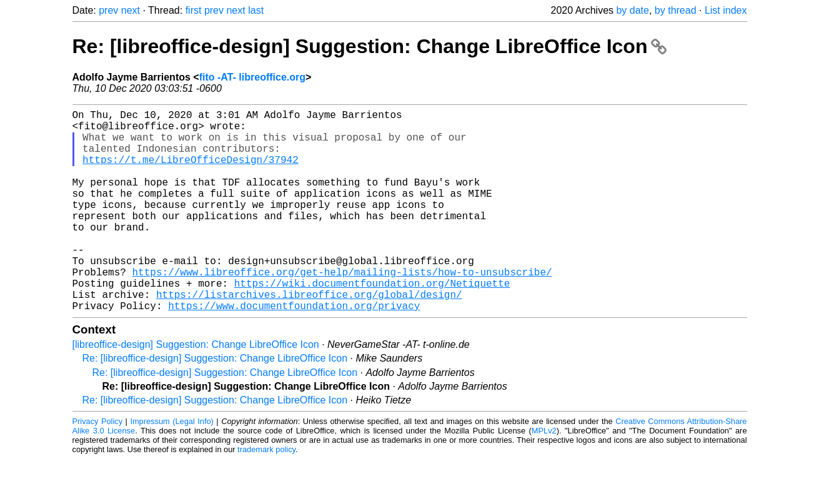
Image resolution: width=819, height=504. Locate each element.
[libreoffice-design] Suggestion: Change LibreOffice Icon (196, 389)
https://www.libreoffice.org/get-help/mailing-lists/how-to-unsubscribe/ (342, 309)
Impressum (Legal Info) (171, 466)
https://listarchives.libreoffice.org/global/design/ (309, 337)
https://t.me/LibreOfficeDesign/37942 (191, 172)
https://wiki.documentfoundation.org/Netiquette (372, 323)
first (194, 10)
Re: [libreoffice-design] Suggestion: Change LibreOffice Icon (370, 46)
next (131, 10)
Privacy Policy (98, 466)
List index (726, 10)
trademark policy (266, 494)
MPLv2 (544, 476)
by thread (676, 10)
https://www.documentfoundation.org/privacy (294, 350)
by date (632, 10)
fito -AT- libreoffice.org (252, 77)
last (256, 10)
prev (108, 10)
